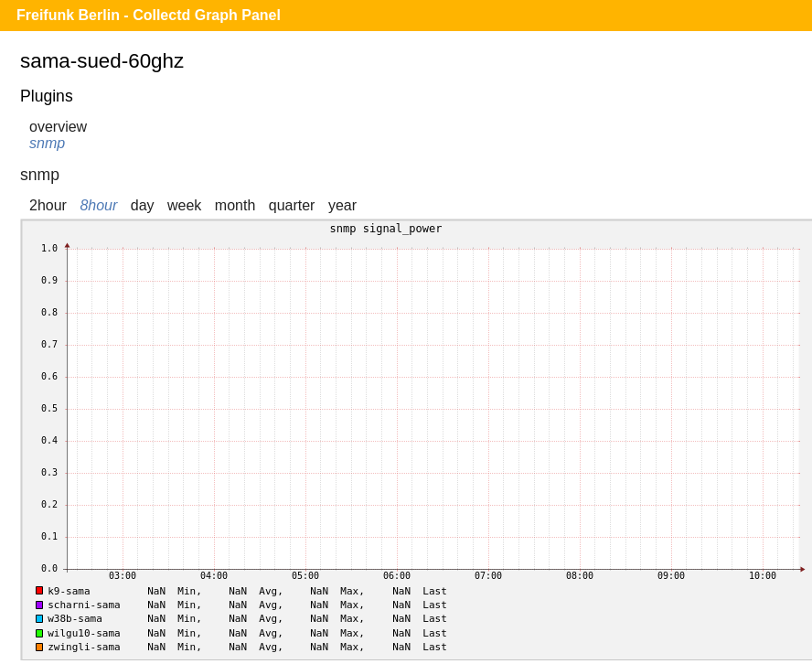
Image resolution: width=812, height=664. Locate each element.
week (184, 205)
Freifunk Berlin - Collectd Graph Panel (149, 15)
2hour (48, 205)
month (235, 205)
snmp (47, 143)
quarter (292, 205)
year (342, 205)
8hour (98, 205)
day (143, 205)
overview (58, 127)
